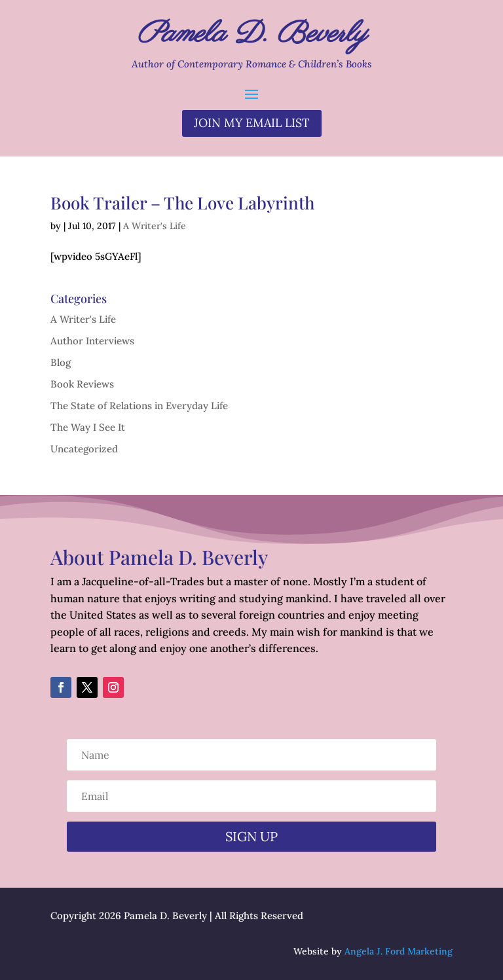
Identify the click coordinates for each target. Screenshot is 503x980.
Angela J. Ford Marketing (399, 951)
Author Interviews (92, 341)
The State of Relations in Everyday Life (139, 406)
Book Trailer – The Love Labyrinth (182, 203)
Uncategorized (84, 449)
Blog (61, 362)
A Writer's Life (155, 226)
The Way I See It (88, 427)
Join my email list (252, 123)
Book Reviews (82, 384)
